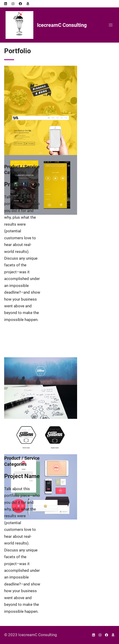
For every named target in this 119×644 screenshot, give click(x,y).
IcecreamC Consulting (62, 25)
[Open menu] (111, 25)
